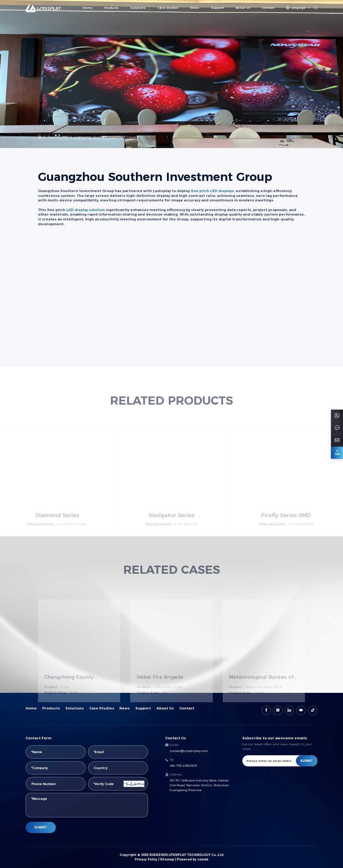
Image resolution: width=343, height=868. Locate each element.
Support (217, 8)
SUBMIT (41, 827)
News (195, 8)
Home (88, 8)
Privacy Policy (146, 859)
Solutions (138, 8)
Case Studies (168, 8)
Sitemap (167, 859)
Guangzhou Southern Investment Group (105, 137)
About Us (243, 8)
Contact (268, 8)
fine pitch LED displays (212, 191)
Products (112, 8)
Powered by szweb (193, 859)
